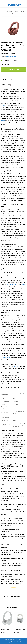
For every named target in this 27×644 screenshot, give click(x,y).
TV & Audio (9, 11)
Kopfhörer (16, 11)
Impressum (9, 640)
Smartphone (10, 284)
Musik (3, 121)
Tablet (16, 284)
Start (4, 11)
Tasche (16, 366)
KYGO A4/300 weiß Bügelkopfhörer (6, 629)
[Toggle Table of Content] (9, 85)
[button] (2, 5)
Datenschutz (17, 640)
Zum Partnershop (13, 69)
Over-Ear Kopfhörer (11, 56)
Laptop (23, 284)
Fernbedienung (6, 358)
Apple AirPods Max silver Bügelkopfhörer (20, 629)
